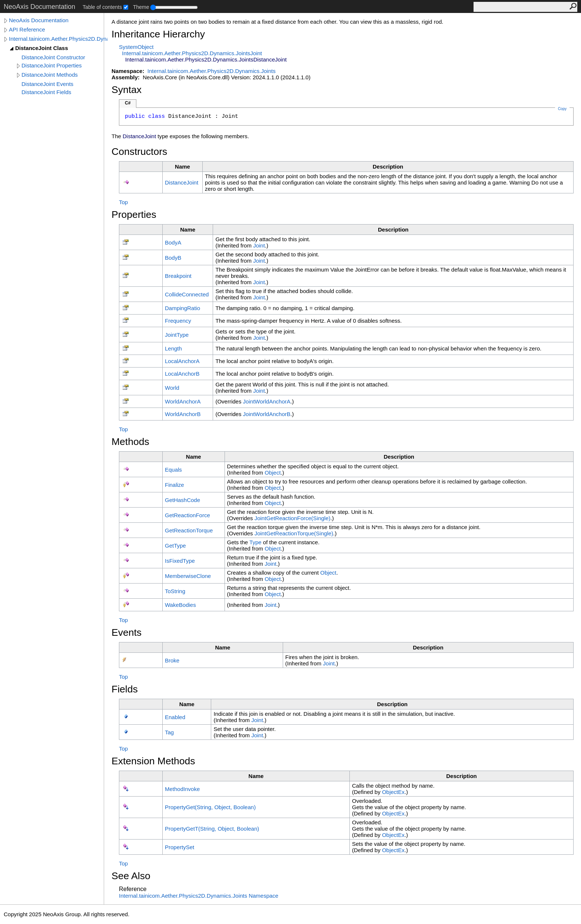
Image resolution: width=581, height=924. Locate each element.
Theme (141, 7)
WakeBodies (180, 605)
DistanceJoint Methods (50, 75)
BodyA (173, 242)
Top (123, 202)
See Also (131, 876)
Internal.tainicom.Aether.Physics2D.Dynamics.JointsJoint (192, 53)
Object (273, 473)
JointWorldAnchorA (267, 401)
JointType (177, 335)
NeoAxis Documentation (39, 20)
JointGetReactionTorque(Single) (294, 533)
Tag (169, 732)
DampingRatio (182, 308)
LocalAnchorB (182, 374)
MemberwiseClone (188, 576)
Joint (259, 245)
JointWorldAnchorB (267, 414)
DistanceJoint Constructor (53, 57)
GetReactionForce (187, 515)
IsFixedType (180, 561)
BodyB (173, 258)
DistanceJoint (182, 182)
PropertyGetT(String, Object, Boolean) (212, 829)
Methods (130, 442)
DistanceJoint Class (42, 48)
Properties (134, 215)
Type (255, 542)
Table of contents (102, 7)
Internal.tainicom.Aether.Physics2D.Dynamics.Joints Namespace (199, 896)
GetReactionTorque (189, 530)
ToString (175, 591)
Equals (173, 470)
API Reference (27, 29)
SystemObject (136, 47)
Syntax (127, 90)
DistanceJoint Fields (46, 92)
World (172, 388)
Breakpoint (178, 276)
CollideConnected (187, 294)
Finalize (175, 485)
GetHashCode (182, 500)
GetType (175, 546)
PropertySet (180, 847)
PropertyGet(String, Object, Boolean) (210, 807)
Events (127, 632)
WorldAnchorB (183, 414)
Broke (172, 660)
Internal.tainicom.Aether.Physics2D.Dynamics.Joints (58, 39)
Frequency (178, 321)
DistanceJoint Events (47, 84)
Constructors (139, 152)
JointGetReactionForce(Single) (293, 518)
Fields (125, 689)
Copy (562, 109)
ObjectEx (393, 792)
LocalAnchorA (182, 361)
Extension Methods (153, 761)
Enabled (175, 717)
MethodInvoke (182, 789)
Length (173, 348)
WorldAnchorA (183, 401)
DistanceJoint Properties (52, 65)
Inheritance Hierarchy (158, 34)
